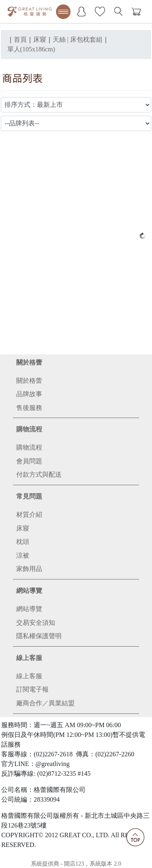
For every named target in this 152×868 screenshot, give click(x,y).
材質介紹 (29, 515)
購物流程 (29, 429)
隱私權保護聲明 (39, 636)
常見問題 (29, 496)
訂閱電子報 (32, 689)
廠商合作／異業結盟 (45, 703)
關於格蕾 (29, 362)
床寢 (23, 528)
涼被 (23, 555)
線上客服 (29, 658)
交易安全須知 (36, 623)
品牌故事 (29, 394)
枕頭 (23, 542)
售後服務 (29, 408)
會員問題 (29, 461)
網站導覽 (29, 591)
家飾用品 (29, 569)
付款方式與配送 (39, 474)
